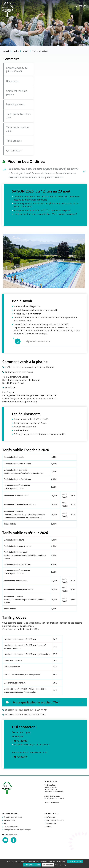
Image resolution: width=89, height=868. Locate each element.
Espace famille (51, 823)
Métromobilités (9, 820)
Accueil (6, 51)
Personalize (48, 865)
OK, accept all (75, 861)
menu (81, 6)
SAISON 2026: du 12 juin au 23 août (17, 69)
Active (16, 51)
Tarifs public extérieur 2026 (18, 129)
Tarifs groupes (14, 141)
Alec (5, 823)
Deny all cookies (32, 865)
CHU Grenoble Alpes (11, 826)
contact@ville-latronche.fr (54, 792)
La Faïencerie (51, 817)
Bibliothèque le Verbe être (55, 820)
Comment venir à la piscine (17, 93)
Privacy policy (61, 865)
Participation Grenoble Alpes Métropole (18, 830)
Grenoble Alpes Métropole (13, 817)
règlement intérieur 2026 (38, 341)
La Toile (49, 826)
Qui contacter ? (14, 151)
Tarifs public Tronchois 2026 (18, 116)
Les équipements (15, 104)
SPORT (26, 51)
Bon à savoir (13, 81)
